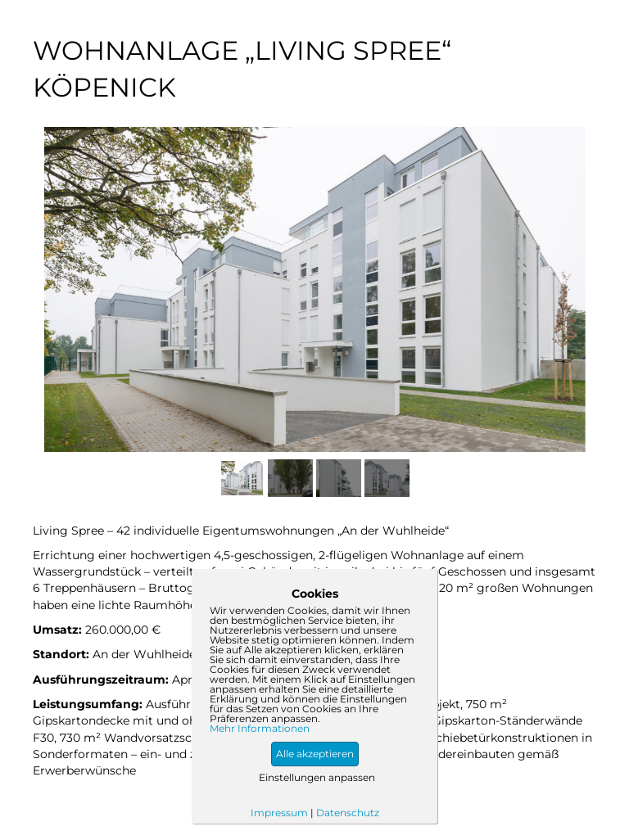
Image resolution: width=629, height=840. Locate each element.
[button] (315, 754)
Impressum (279, 813)
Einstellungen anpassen (317, 777)
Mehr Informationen (260, 729)
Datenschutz (348, 813)
